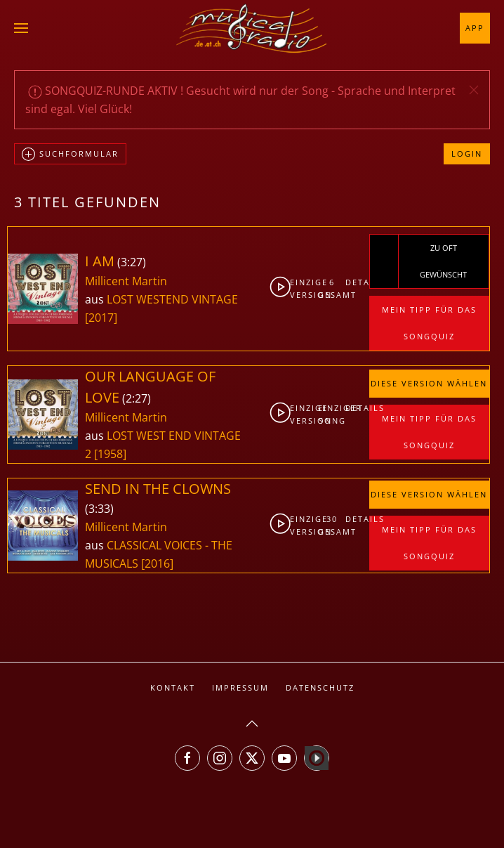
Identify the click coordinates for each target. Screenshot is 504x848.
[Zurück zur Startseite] (252, 28)
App (475, 28)
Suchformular (70, 155)
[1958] (110, 454)
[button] (21, 28)
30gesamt (332, 525)
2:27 (137, 398)
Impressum (240, 687)
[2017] (101, 318)
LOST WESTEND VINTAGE (172, 299)
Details (357, 282)
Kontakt (173, 687)
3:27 (132, 262)
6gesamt (332, 288)
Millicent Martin (126, 281)
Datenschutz (320, 687)
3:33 (99, 509)
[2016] (157, 563)
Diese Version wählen (429, 383)
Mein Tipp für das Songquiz (429, 323)
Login (467, 154)
